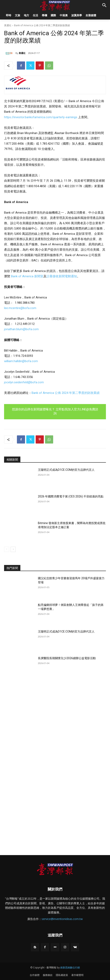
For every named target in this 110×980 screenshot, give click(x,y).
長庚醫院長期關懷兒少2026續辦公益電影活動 (67, 658)
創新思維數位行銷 (70, 967)
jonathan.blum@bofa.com (21, 329)
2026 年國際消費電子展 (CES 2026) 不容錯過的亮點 (71, 496)
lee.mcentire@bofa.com (20, 308)
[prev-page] (7, 549)
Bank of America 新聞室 (27, 276)
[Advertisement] (55, 713)
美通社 (8, 25)
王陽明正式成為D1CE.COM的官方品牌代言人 (66, 470)
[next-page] (13, 549)
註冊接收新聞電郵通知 (62, 276)
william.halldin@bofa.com (21, 361)
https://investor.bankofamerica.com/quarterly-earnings (41, 117)
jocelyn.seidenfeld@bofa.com (24, 382)
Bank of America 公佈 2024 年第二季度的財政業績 (66, 393)
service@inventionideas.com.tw (62, 919)
